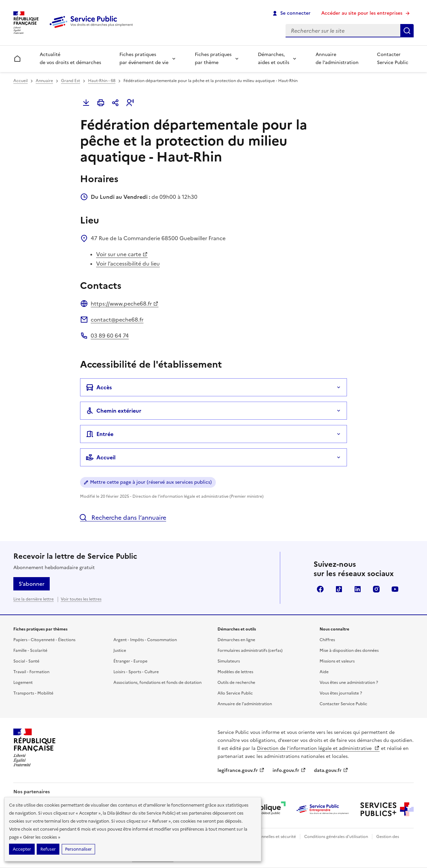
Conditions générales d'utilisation (336, 837)
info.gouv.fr (289, 770)
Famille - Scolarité (30, 650)
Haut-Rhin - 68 (102, 81)
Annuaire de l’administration (337, 59)
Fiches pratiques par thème (213, 59)
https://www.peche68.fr (125, 304)
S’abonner (32, 584)
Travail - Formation (31, 672)
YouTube (395, 589)
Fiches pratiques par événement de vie (144, 59)
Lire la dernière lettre (34, 599)
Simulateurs (229, 661)
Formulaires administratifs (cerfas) (250, 650)
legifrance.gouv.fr (241, 770)
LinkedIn (358, 589)
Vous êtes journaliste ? (341, 693)
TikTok (339, 589)
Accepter (22, 849)
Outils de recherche (236, 683)
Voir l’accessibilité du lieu (128, 264)
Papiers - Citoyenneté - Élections (44, 640)
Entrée (100, 434)
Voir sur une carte (122, 254)
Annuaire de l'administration (245, 704)
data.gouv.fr (331, 770)
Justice (120, 650)
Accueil (21, 81)
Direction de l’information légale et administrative (318, 748)
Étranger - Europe (130, 661)
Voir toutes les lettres (81, 599)
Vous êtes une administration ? (349, 683)
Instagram (376, 589)
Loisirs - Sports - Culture (136, 672)
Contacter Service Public (393, 59)
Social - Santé (26, 661)
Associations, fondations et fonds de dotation (157, 683)
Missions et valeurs (337, 661)
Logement (23, 683)
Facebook (320, 589)
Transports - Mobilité (33, 693)
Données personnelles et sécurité (264, 837)
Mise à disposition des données (349, 650)
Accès (99, 387)
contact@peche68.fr (117, 320)
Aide (324, 672)
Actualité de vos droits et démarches (70, 59)
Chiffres (327, 640)
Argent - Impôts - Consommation (145, 640)
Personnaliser (78, 849)
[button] (130, 103)
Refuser (48, 849)
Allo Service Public (235, 693)
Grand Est (71, 81)
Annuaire (44, 81)
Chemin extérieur (114, 411)
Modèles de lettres (235, 672)
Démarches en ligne (236, 640)
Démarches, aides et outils (274, 59)
